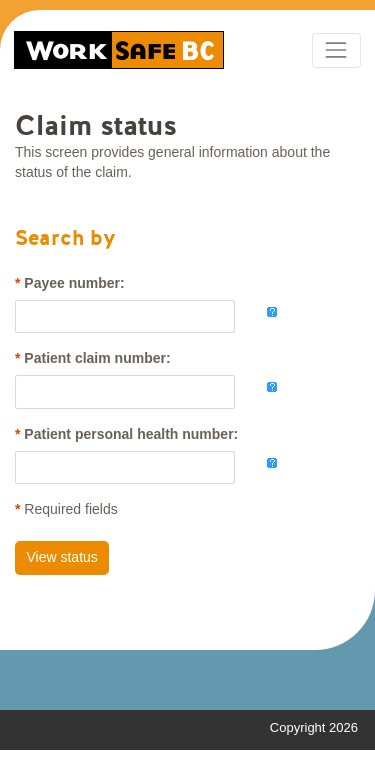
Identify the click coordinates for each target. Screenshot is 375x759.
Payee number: (74, 283)
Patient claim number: (97, 358)
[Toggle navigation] (336, 50)
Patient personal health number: (131, 434)
